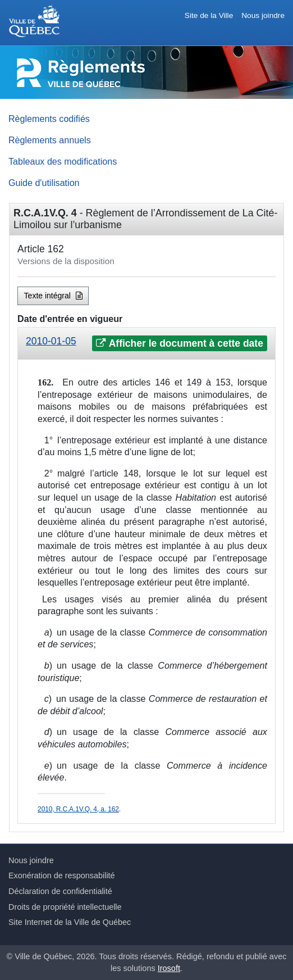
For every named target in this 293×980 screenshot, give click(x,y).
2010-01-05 (51, 341)
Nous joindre (263, 15)
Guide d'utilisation (44, 183)
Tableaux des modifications (63, 161)
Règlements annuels (50, 140)
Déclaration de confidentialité (60, 891)
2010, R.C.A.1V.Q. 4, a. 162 (78, 809)
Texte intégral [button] (53, 296)
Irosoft (169, 968)
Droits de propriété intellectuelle (65, 907)
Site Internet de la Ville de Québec (70, 922)
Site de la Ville (209, 15)
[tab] (146, 344)
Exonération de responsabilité (62, 875)
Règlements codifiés (49, 119)
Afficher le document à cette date (179, 343)
